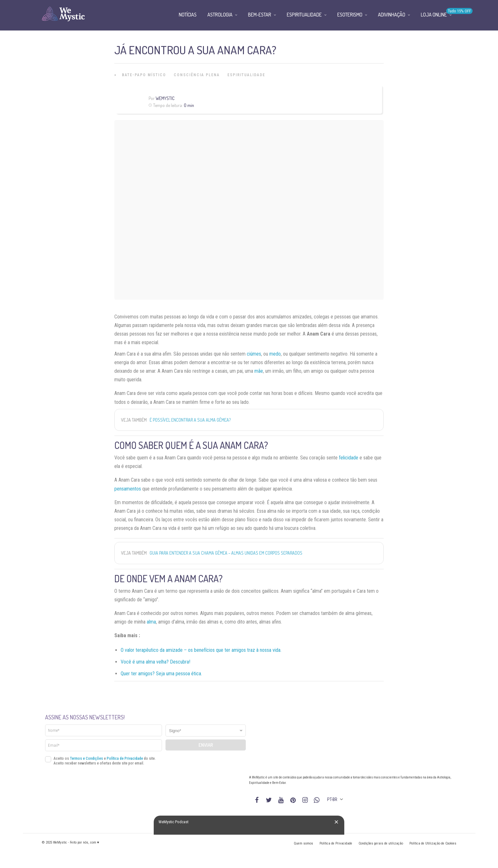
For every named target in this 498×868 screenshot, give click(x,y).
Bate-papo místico (144, 75)
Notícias (188, 15)
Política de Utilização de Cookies (433, 843)
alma (151, 622)
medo (275, 354)
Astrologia (220, 15)
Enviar (206, 745)
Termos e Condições (86, 758)
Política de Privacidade (125, 758)
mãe (259, 371)
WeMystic (165, 98)
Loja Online (434, 15)
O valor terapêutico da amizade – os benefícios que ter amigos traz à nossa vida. (201, 650)
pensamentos (128, 489)
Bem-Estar (260, 15)
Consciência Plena (197, 75)
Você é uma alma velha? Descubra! (155, 662)
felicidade (349, 458)
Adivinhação (392, 15)
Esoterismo (350, 15)
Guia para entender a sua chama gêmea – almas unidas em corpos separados (226, 553)
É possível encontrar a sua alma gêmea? (190, 420)
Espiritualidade (246, 75)
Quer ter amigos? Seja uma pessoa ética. (161, 674)
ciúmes (254, 354)
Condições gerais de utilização (381, 843)
